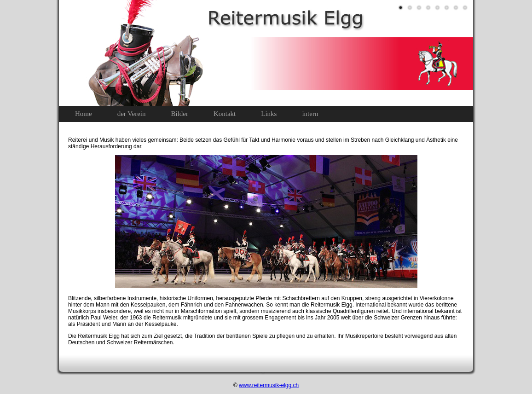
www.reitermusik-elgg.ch (269, 385)
